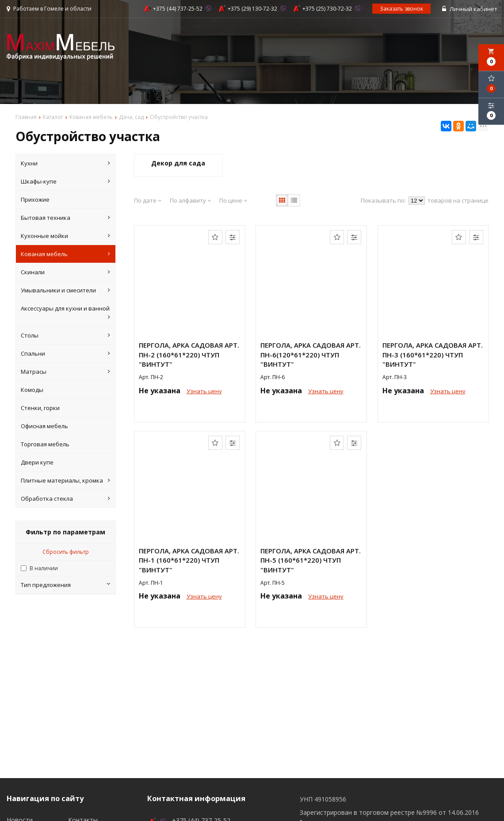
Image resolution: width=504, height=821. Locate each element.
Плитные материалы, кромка (65, 480)
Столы (65, 335)
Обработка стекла (65, 499)
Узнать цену (204, 391)
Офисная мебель (44, 426)
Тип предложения (65, 585)
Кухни (65, 163)
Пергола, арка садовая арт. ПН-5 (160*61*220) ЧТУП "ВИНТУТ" (311, 560)
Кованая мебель (65, 254)
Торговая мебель (45, 444)
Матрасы (65, 372)
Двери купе (37, 462)
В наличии (44, 568)
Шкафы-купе (65, 181)
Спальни (65, 353)
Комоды (32, 390)
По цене (233, 200)
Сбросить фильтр (66, 552)
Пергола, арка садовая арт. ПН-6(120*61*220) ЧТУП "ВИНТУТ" (311, 355)
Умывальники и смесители (65, 290)
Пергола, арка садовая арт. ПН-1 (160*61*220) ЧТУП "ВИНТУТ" (189, 560)
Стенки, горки (40, 408)
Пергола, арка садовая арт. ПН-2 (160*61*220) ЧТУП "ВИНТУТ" (189, 355)
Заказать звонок (401, 9)
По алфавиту (190, 200)
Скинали (65, 272)
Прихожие (35, 199)
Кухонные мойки (65, 236)
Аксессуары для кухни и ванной (65, 313)
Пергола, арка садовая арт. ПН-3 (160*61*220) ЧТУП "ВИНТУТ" (433, 355)
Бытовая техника (65, 218)
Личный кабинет (470, 9)
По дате (148, 200)
